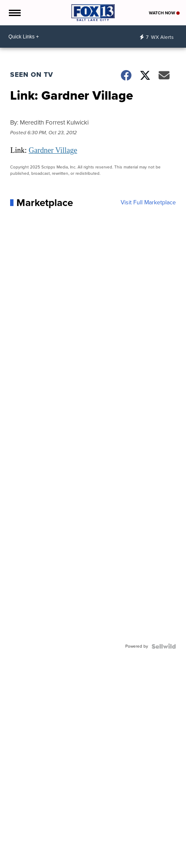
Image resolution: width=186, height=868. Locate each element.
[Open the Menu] (14, 13)
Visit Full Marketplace (148, 203)
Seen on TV (32, 75)
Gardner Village (53, 150)
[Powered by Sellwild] (164, 646)
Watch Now (164, 13)
